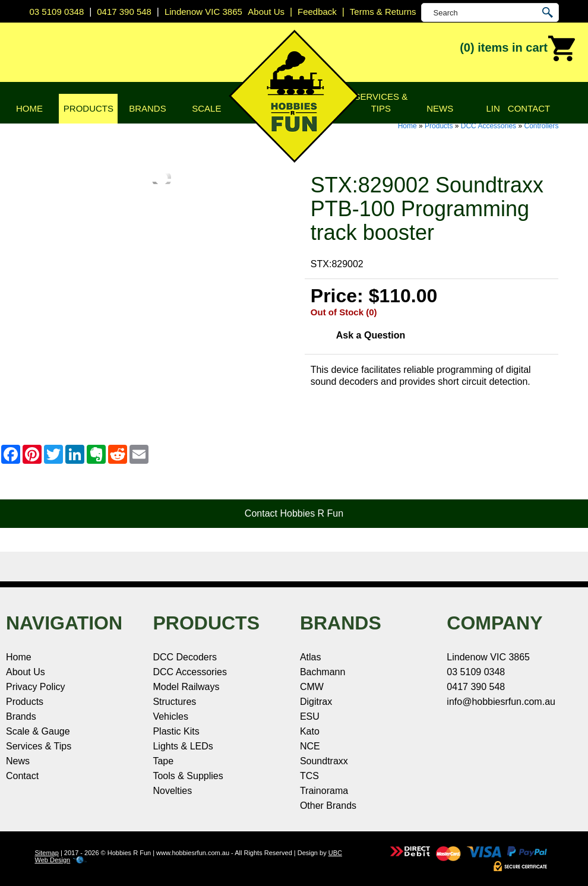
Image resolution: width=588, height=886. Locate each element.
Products (88, 108)
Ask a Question (371, 335)
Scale (206, 108)
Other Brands (328, 806)
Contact (529, 108)
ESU (310, 716)
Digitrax (316, 702)
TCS (309, 776)
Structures (174, 702)
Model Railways (186, 687)
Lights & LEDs (183, 746)
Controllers (541, 126)
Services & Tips (381, 102)
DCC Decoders (185, 657)
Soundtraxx (324, 761)
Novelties (172, 791)
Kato (310, 731)
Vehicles (170, 716)
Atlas (311, 657)
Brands (148, 108)
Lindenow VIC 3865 (203, 12)
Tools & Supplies (188, 776)
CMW (312, 687)
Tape (163, 761)
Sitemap (47, 853)
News (440, 108)
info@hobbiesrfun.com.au (501, 702)
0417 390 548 (124, 12)
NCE (310, 746)
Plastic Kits (176, 731)
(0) (518, 49)
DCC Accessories (489, 126)
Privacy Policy (36, 687)
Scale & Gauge (38, 731)
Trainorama (324, 791)
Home (29, 108)
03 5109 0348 (57, 12)
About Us (26, 672)
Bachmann (323, 672)
